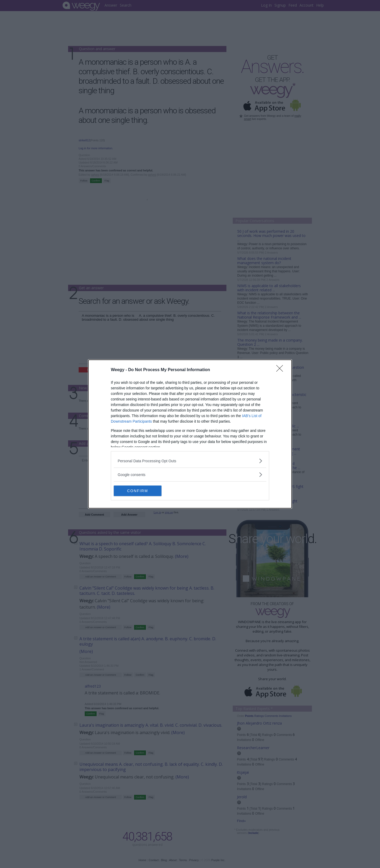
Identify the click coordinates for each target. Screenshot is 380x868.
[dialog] (190, 434)
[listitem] (190, 461)
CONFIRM (139, 491)
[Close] (281, 370)
